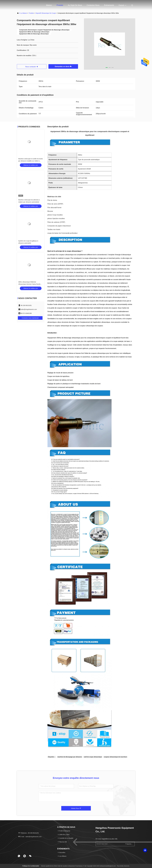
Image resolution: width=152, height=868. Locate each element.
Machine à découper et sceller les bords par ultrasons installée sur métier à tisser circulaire (31, 161)
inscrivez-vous (129, 844)
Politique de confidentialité (31, 866)
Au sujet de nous (75, 5)
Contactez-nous (93, 5)
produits (31, 13)
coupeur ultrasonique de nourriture (115, 757)
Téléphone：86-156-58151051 (29, 833)
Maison (49, 5)
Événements (109, 5)
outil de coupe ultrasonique (93, 757)
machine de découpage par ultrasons (70, 757)
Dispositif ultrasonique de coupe (46, 13)
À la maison (23, 13)
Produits (60, 5)
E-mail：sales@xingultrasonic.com (30, 837)
